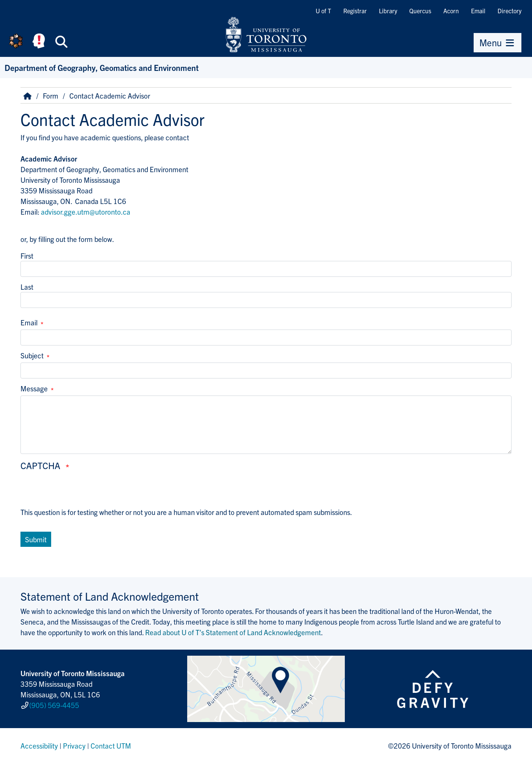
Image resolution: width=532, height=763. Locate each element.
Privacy (74, 746)
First (27, 256)
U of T (323, 11)
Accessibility (39, 746)
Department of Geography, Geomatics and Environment (102, 67)
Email (478, 11)
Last (27, 287)
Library (388, 11)
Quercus (420, 11)
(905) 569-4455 (54, 705)
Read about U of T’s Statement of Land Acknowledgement (233, 632)
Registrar (355, 11)
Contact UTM (111, 746)
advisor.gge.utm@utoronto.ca (86, 212)
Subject (32, 355)
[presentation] (78, 492)
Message (34, 388)
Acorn (451, 11)
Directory (509, 11)
